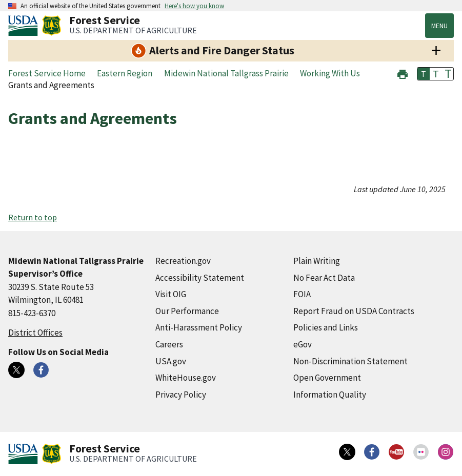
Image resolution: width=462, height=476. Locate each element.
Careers (169, 344)
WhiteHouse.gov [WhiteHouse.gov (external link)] (186, 378)
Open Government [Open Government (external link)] (327, 378)
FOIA (302, 294)
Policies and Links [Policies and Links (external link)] (326, 327)
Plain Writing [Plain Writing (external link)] (317, 261)
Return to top (33, 217)
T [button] (424, 74)
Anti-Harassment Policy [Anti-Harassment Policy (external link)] (199, 327)
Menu (439, 26)
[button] (403, 73)
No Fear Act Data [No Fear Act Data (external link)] (324, 278)
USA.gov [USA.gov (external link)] (171, 361)
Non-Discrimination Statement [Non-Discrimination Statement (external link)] (350, 361)
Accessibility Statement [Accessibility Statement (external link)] (200, 278)
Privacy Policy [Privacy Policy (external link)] (181, 395)
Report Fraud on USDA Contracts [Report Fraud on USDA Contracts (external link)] (354, 311)
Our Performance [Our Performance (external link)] (187, 311)
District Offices (35, 333)
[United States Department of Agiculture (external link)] (25, 26)
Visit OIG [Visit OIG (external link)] (171, 294)
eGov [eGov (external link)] (303, 344)
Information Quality (330, 395)
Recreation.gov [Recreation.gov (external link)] (183, 261)
